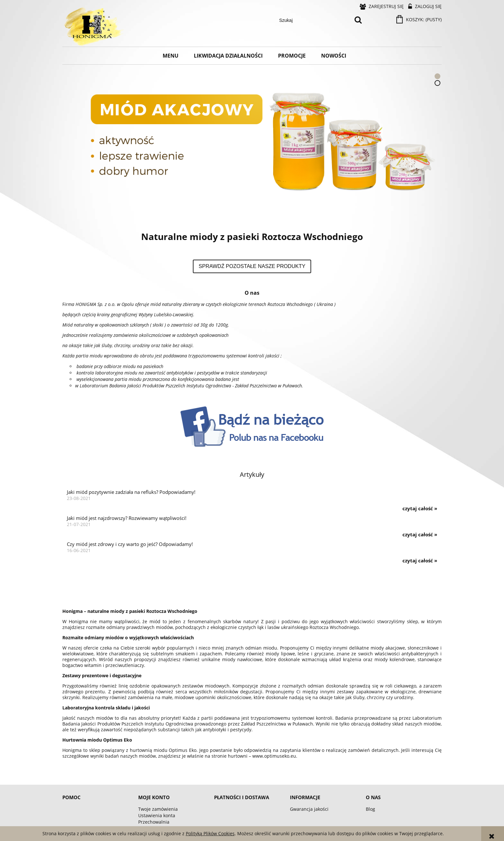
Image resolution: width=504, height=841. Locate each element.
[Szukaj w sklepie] (314, 20)
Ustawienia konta (157, 815)
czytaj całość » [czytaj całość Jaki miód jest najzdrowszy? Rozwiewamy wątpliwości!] (420, 535)
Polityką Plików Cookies (210, 833)
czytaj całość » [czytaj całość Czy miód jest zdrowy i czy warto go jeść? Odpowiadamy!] (420, 561)
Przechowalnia (154, 822)
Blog (370, 809)
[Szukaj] (358, 20)
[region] (252, 142)
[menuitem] (171, 56)
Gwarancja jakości (309, 809)
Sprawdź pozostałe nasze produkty (252, 266)
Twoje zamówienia (158, 809)
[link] (252, 142)
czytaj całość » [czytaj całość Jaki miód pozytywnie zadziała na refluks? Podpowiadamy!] (420, 509)
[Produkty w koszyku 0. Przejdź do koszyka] (419, 19)
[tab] (437, 76)
